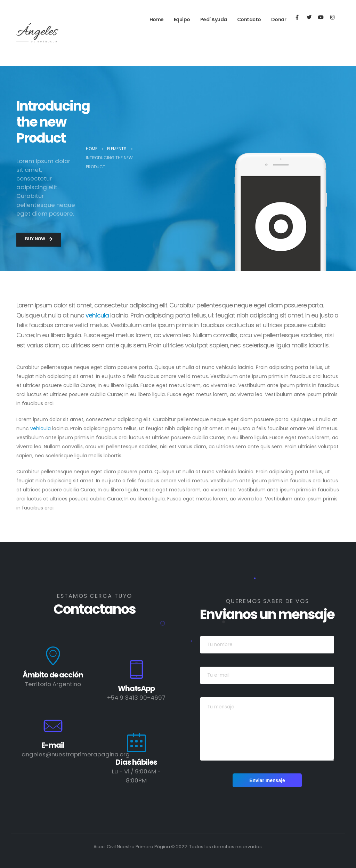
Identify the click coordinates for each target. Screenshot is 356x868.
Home (157, 19)
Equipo (182, 19)
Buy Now (39, 239)
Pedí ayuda (214, 19)
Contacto (249, 19)
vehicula (97, 315)
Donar (279, 19)
